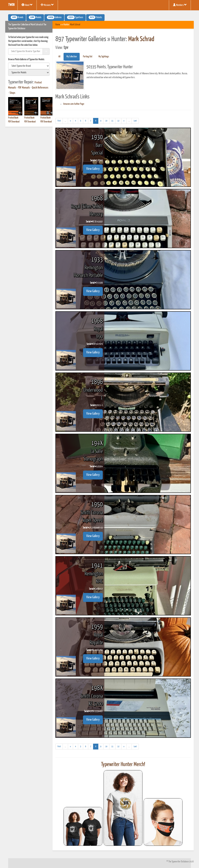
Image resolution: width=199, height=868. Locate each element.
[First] (59, 121)
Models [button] (35, 17)
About (27, 5)
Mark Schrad (75, 25)
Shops (12, 93)
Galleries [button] (54, 17)
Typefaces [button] (75, 17)
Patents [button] (95, 17)
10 (106, 121)
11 (112, 121)
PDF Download (14, 122)
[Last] (135, 121)
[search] (29, 66)
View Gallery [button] (93, 169)
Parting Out (88, 57)
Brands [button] (17, 17)
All (59, 57)
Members (180, 5)
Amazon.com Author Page (74, 104)
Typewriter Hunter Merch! (123, 764)
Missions (47, 5)
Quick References (40, 88)
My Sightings (104, 57)
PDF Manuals (24, 88)
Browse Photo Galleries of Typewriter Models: (26, 60)
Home (58, 25)
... (66, 121)
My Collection (72, 57)
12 (118, 121)
